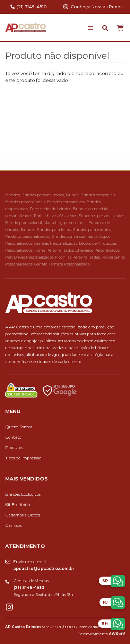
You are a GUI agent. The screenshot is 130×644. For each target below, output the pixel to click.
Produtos (14, 448)
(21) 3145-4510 (29, 7)
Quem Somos (19, 427)
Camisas (14, 525)
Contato (13, 437)
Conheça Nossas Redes (93, 7)
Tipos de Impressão (23, 458)
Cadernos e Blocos (23, 515)
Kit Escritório (18, 505)
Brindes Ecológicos (23, 494)
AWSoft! (117, 634)
